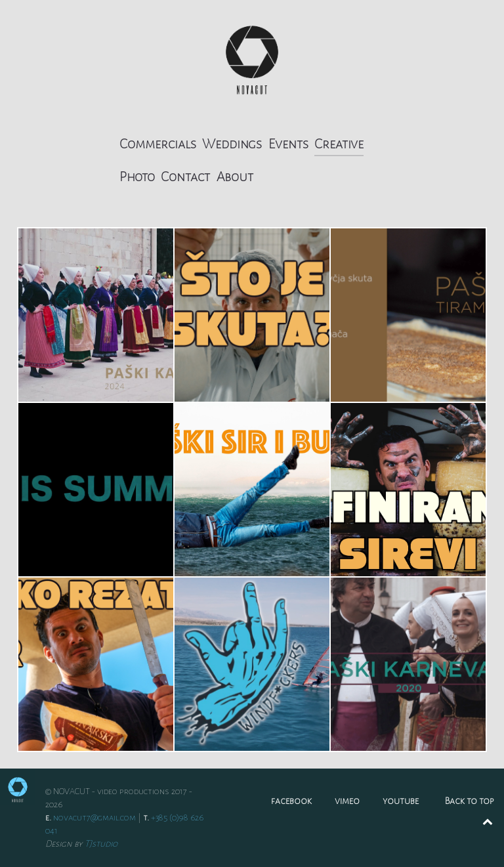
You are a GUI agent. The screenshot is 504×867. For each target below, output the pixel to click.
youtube (401, 801)
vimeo (347, 801)
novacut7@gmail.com (94, 817)
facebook (291, 801)
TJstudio (101, 844)
